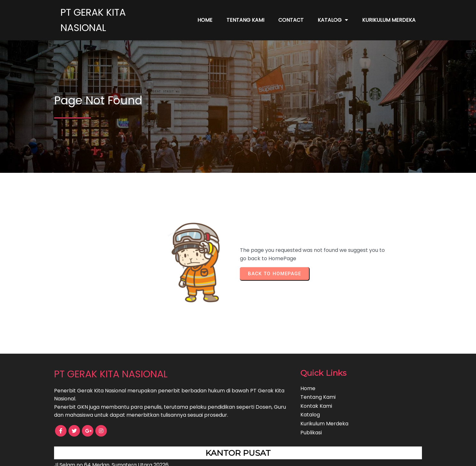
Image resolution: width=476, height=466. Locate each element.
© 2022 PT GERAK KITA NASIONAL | (216, 457)
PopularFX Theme (281, 457)
